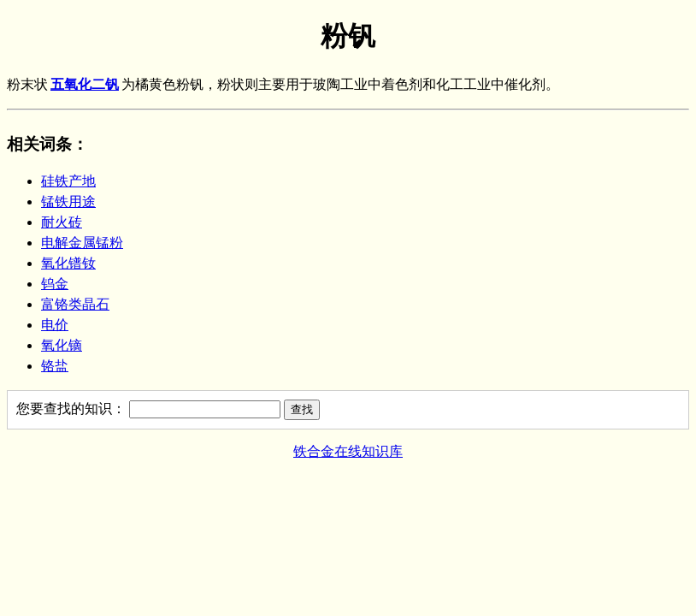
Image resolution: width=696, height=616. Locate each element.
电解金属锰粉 (82, 243)
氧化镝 (62, 345)
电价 (55, 325)
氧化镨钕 (68, 263)
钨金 (55, 284)
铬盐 (55, 366)
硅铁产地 (68, 181)
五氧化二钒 (85, 84)
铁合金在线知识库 (348, 451)
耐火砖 (62, 222)
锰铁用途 (68, 201)
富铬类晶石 (75, 304)
